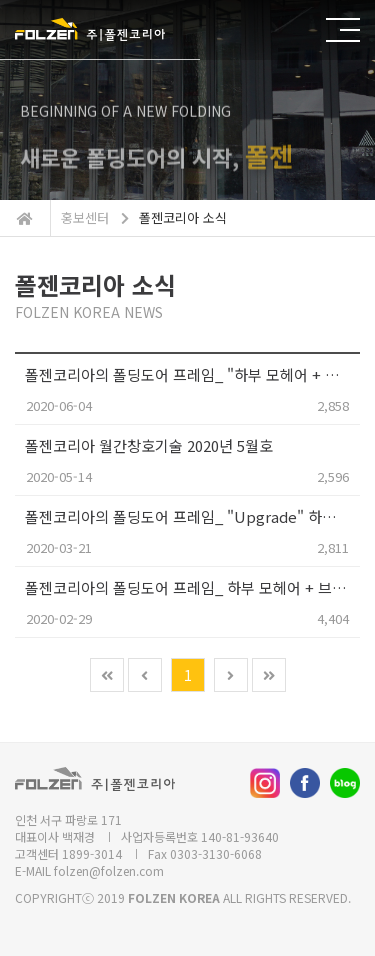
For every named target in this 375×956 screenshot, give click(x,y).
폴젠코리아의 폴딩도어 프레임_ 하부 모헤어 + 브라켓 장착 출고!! (192, 587)
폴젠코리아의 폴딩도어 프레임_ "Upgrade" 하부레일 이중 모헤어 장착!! (192, 516)
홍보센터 (85, 217)
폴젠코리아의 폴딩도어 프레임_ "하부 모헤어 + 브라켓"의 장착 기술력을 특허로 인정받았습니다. (192, 374)
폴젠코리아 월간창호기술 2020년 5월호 (149, 445)
